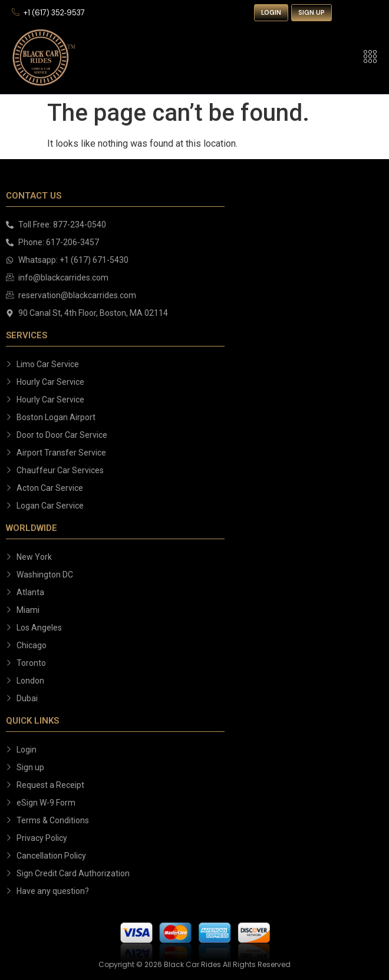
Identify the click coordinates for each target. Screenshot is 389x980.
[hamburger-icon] (370, 57)
